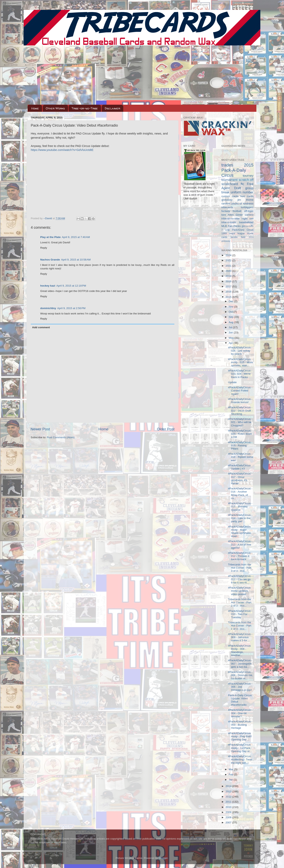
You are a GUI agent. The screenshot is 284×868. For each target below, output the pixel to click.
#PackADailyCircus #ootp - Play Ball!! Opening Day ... (240, 736)
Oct (231, 312)
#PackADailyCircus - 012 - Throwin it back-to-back (240, 556)
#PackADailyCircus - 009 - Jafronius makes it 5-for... (240, 637)
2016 (229, 292)
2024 (229, 255)
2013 (229, 791)
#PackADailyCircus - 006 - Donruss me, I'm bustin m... (240, 675)
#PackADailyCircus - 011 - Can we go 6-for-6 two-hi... (240, 579)
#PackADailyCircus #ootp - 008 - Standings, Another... (239, 651)
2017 (229, 286)
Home (35, 108)
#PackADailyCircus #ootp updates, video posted (239, 591)
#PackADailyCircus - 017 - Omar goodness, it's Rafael (240, 479)
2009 (229, 812)
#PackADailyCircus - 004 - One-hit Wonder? (240, 713)
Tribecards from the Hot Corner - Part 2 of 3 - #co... (240, 602)
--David (48, 218)
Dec (232, 301)
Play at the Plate (50, 237)
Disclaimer (112, 108)
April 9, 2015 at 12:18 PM (71, 286)
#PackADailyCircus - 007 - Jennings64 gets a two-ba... (240, 663)
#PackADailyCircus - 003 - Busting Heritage (240, 725)
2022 (229, 260)
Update (232, 382)
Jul (231, 327)
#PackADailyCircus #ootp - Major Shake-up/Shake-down (240, 531)
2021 (229, 266)
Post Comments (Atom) (61, 437)
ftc (242, 184)
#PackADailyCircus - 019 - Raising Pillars (240, 445)
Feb (231, 774)
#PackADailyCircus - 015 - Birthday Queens (240, 506)
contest (249, 215)
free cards (247, 196)
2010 (229, 807)
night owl (248, 219)
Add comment (41, 327)
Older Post (166, 429)
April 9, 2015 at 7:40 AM (76, 237)
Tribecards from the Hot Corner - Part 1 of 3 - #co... (240, 626)
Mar (231, 769)
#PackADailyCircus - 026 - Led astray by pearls (240, 351)
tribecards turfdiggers (238, 207)
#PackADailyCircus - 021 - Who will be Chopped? (240, 422)
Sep (232, 317)
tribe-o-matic (229, 222)
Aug (232, 322)
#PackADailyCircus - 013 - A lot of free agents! (240, 544)
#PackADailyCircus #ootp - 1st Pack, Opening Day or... (240, 748)
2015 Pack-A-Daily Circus (238, 170)
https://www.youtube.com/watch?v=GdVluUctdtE (62, 150)
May (232, 338)
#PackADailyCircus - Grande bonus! (240, 401)
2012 (229, 797)
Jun (231, 332)
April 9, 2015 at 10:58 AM (76, 260)
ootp (227, 230)
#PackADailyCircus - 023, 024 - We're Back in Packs (240, 374)
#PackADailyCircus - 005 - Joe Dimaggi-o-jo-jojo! (240, 687)
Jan (231, 780)
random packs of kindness (238, 204)
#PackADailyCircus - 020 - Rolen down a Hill (240, 434)
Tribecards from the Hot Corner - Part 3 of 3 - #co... (240, 568)
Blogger (163, 858)
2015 (229, 297)
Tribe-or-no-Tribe (85, 108)
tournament (230, 180)
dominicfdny (48, 308)
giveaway (227, 200)
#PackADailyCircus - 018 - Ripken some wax (241, 457)
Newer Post (40, 429)
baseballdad (246, 222)
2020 (229, 271)
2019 (229, 276)
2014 (229, 786)
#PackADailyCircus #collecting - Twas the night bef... (240, 759)
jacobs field (238, 237)
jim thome (246, 200)
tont (224, 215)
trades (227, 165)
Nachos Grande (50, 260)
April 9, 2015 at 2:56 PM (71, 308)
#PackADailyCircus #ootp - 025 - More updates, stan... (240, 362)
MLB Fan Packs (231, 226)
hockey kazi (48, 286)
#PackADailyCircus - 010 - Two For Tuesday (240, 614)
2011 (229, 802)
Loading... (189, 208)
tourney (248, 176)
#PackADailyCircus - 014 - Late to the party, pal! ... (240, 518)
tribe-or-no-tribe (231, 219)
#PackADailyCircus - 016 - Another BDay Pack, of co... (240, 493)
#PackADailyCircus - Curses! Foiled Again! (240, 391)
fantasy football (231, 211)
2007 (229, 822)
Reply (44, 248)
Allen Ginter (235, 215)
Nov (232, 307)
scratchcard (230, 184)
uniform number (242, 192)
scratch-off (246, 180)
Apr (231, 343)
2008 (229, 817)
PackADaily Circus (243, 230)
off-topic (249, 211)
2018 (229, 281)
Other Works (55, 108)
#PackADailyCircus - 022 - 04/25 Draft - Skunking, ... (240, 410)
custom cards (230, 196)
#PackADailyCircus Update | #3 (239, 467)
